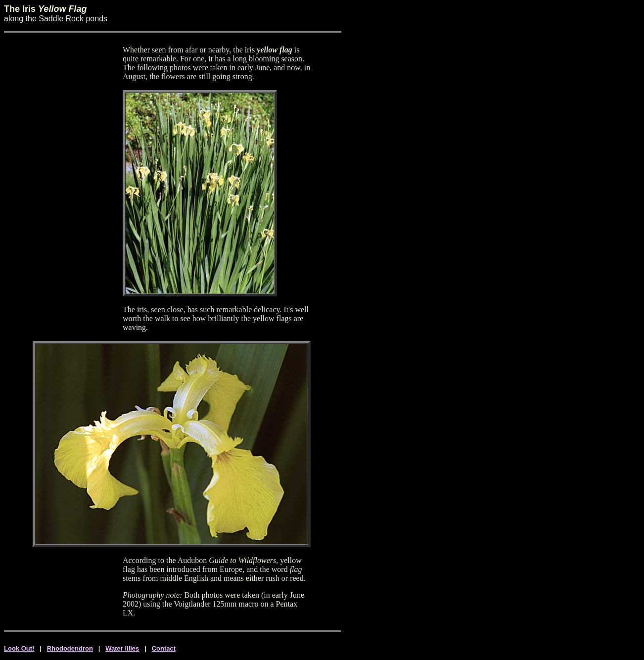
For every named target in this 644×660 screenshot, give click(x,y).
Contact (164, 648)
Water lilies (122, 648)
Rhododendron (70, 648)
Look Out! (19, 648)
